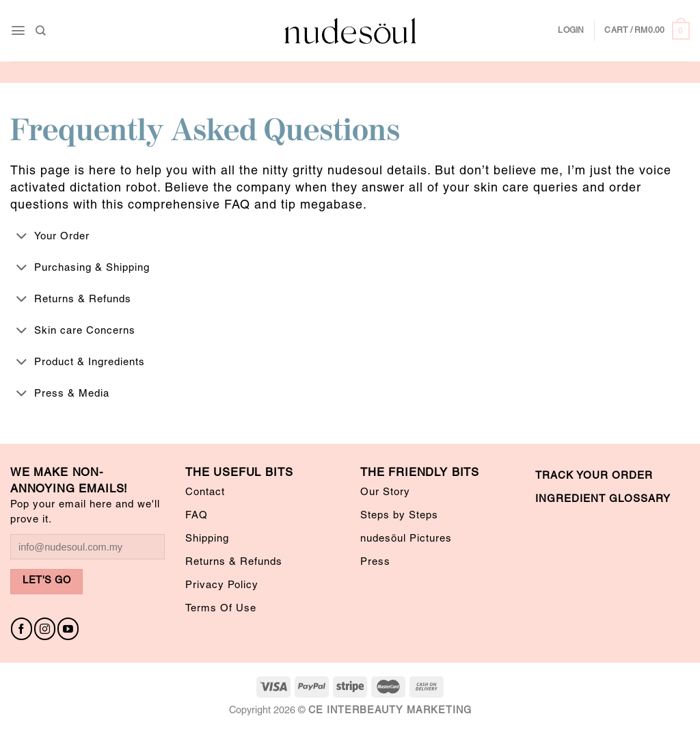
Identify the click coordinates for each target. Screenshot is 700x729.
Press (375, 562)
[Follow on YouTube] (68, 629)
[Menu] (18, 30)
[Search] (40, 30)
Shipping (207, 539)
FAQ (197, 516)
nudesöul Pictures (406, 539)
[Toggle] (22, 237)
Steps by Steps (399, 516)
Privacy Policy (222, 585)
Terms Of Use (221, 609)
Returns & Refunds (234, 562)
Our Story (385, 492)
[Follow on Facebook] (22, 629)
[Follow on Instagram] (45, 629)
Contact (205, 492)
